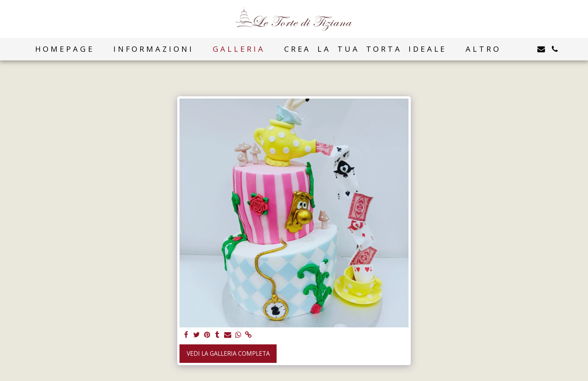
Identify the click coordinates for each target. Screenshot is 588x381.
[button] (528, 49)
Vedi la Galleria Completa (228, 353)
